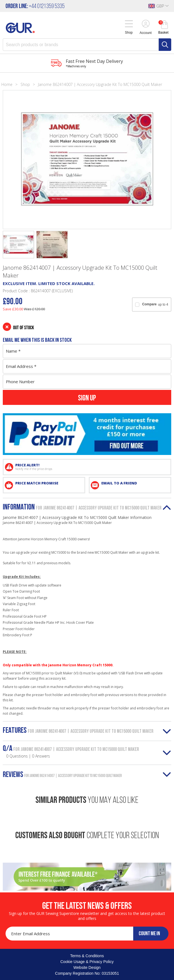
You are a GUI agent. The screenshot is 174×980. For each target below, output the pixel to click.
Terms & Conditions (87, 956)
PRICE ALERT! (91, 467)
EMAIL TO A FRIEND (119, 483)
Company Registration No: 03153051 (87, 973)
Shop (25, 84)
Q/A (71, 752)
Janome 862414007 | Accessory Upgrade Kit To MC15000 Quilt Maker (100, 84)
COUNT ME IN (149, 933)
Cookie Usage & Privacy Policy (87, 962)
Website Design (87, 967)
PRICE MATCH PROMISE (37, 483)
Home (7, 84)
